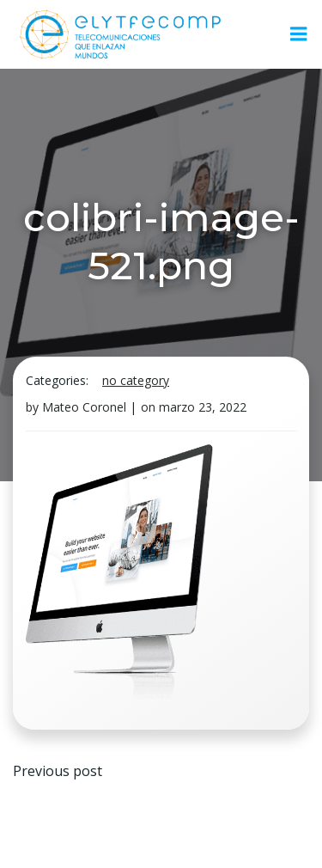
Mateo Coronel (84, 407)
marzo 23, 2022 (203, 407)
